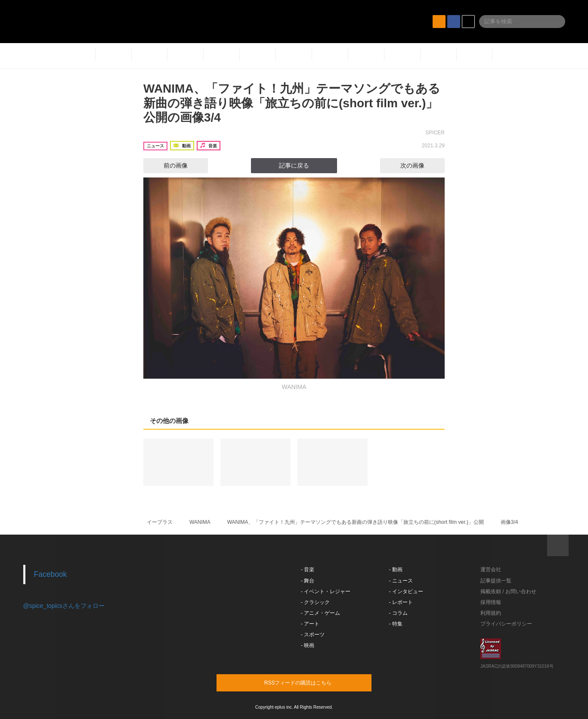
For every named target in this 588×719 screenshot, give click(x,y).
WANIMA (200, 522)
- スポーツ (313, 635)
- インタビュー (406, 591)
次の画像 (420, 165)
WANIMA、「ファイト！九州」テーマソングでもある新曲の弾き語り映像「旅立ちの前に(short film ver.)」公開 (356, 522)
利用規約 (491, 613)
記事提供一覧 (496, 581)
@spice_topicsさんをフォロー (64, 606)
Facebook (51, 574)
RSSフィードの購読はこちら (310, 682)
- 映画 (308, 645)
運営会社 (491, 570)
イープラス (160, 522)
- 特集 (396, 624)
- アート (310, 624)
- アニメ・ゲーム (320, 613)
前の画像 (168, 165)
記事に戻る (294, 165)
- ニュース (401, 581)
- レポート (401, 602)
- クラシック (315, 602)
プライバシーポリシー (506, 624)
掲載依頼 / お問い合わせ (508, 591)
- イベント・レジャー (326, 591)
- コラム (398, 613)
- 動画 (396, 570)
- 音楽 (308, 570)
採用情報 (491, 602)
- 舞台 (308, 581)
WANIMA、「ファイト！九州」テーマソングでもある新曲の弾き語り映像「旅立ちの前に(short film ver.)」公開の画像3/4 (292, 103)
